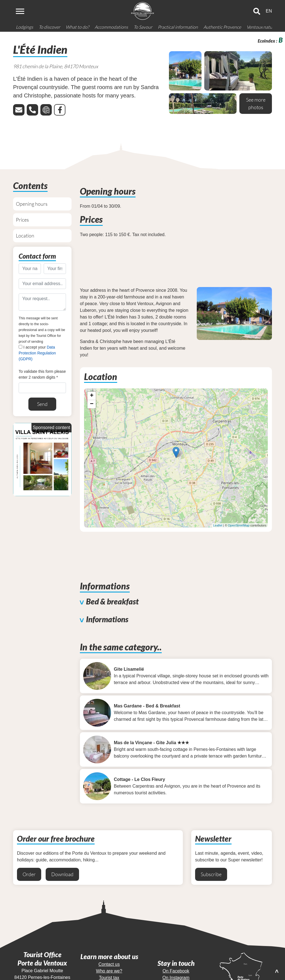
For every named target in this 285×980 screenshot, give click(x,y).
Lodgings (24, 27)
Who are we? (109, 969)
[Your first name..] (55, 269)
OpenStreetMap (239, 525)
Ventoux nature (261, 27)
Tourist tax (109, 976)
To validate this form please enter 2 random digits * (42, 374)
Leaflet (218, 525)
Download (62, 873)
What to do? (77, 27)
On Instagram (176, 976)
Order (29, 873)
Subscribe (211, 873)
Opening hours (32, 204)
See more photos (256, 103)
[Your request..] (42, 302)
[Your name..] (30, 269)
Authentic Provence (222, 27)
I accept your (37, 353)
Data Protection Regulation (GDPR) (37, 353)
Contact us (109, 963)
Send (42, 404)
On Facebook (176, 969)
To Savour (143, 27)
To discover (49, 27)
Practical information (178, 27)
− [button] (92, 404)
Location (25, 236)
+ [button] (92, 396)
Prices (22, 220)
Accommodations (111, 27)
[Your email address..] (42, 284)
